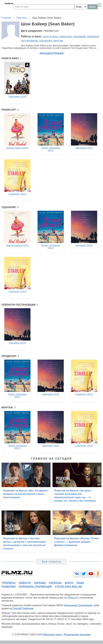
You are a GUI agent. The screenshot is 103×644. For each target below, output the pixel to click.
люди (80, 583)
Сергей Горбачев (23, 608)
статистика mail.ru (69, 587)
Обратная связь (52, 635)
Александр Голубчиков (78, 605)
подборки (9, 587)
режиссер (65, 36)
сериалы (55, 583)
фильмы (40, 583)
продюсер (46, 41)
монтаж (58, 41)
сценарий (79, 36)
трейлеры (9, 583)
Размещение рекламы (77, 635)
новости (25, 583)
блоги (69, 583)
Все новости (51, 562)
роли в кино (50, 36)
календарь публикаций (35, 587)
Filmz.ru (72, 598)
